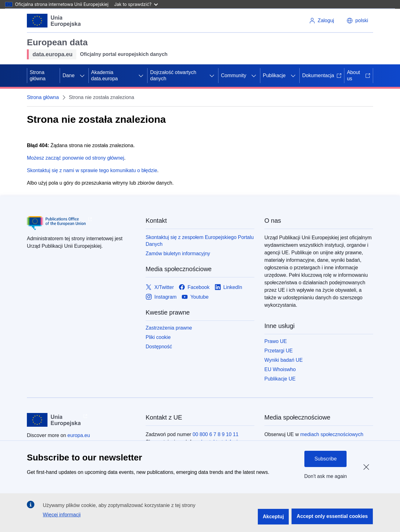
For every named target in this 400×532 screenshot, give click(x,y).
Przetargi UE (279, 351)
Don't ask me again (326, 476)
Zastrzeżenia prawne (169, 328)
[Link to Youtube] (195, 297)
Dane (68, 75)
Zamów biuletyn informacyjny (178, 254)
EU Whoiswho (280, 369)
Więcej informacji (62, 515)
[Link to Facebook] (194, 287)
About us (359, 75)
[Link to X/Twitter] (160, 287)
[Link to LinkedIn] (229, 287)
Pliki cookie (158, 337)
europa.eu (79, 435)
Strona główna (38, 75)
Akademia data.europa (105, 75)
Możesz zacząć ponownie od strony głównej (75, 158)
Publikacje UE (280, 379)
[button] (357, 21)
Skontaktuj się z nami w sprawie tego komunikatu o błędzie (92, 170)
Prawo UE (276, 341)
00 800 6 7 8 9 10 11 (215, 434)
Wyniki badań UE (284, 360)
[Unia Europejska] (54, 21)
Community (234, 75)
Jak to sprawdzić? (136, 4)
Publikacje (274, 75)
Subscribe (325, 459)
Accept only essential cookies (332, 516)
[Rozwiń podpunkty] (82, 76)
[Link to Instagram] (161, 297)
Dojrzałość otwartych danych (173, 75)
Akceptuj (273, 517)
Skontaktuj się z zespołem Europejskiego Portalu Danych (200, 241)
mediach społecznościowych (332, 434)
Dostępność (159, 347)
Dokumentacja (322, 75)
